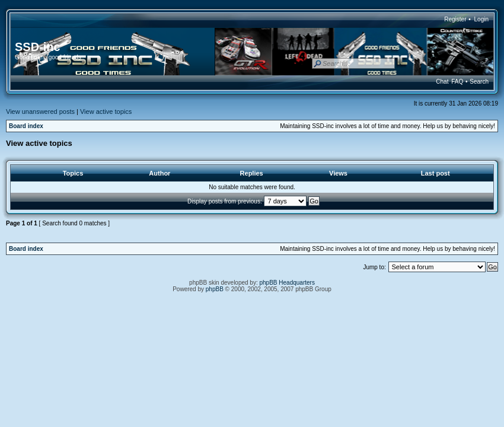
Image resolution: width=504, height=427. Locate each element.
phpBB (215, 289)
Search (479, 82)
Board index (26, 126)
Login (481, 19)
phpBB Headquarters (287, 283)
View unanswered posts (40, 111)
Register (455, 19)
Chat (442, 82)
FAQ (457, 82)
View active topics (106, 111)
